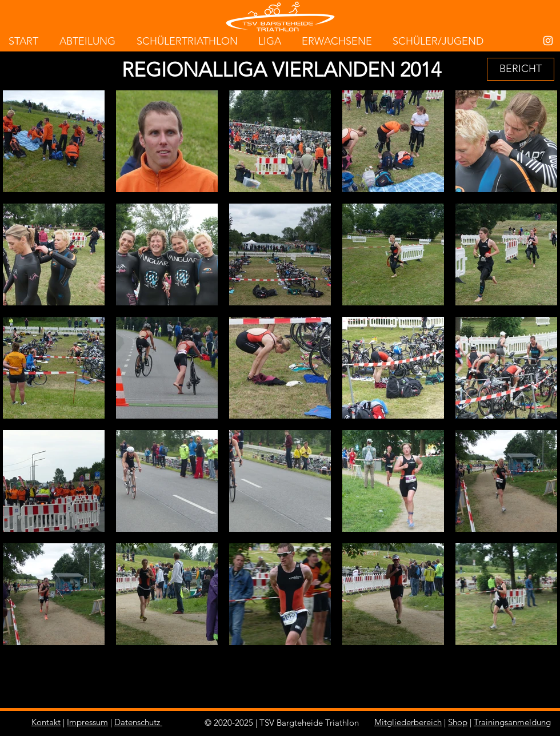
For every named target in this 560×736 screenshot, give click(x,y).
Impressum (87, 722)
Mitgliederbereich (408, 722)
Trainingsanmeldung (512, 722)
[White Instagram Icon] (548, 41)
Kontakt (46, 722)
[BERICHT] (521, 69)
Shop (458, 722)
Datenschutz (137, 722)
